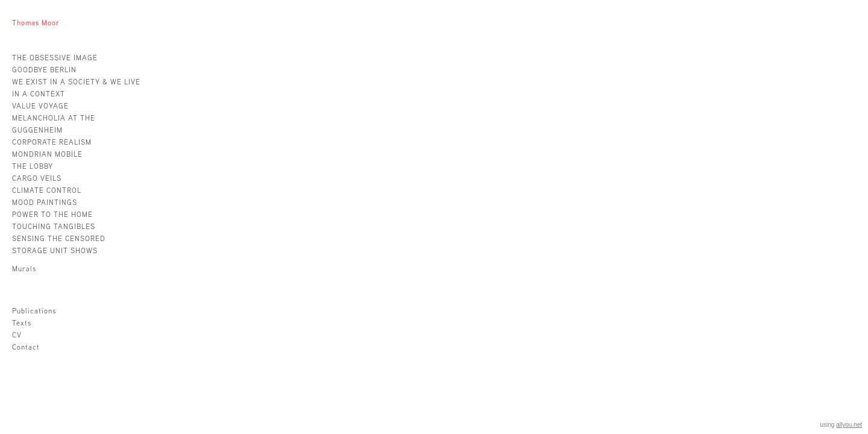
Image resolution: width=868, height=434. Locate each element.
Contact (26, 347)
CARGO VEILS (37, 178)
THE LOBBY (33, 166)
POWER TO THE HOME (52, 214)
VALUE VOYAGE (40, 106)
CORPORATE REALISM (52, 142)
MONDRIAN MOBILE (47, 154)
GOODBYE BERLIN (44, 70)
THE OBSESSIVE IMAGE (55, 58)
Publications (34, 311)
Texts (22, 323)
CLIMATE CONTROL (47, 190)
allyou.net (849, 425)
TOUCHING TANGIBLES (54, 226)
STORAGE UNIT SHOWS (55, 250)
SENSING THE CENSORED (59, 238)
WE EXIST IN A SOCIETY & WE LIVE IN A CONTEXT (76, 88)
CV (17, 335)
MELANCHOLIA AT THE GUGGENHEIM (54, 124)
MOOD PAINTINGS (45, 202)
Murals (24, 269)
